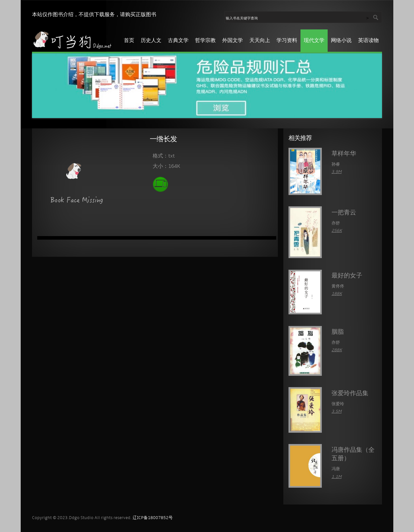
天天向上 (260, 41)
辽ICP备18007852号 (153, 518)
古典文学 (178, 41)
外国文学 (233, 41)
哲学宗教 (205, 41)
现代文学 (314, 41)
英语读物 (368, 41)
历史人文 (151, 41)
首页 (129, 41)
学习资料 (287, 41)
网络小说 (341, 41)
